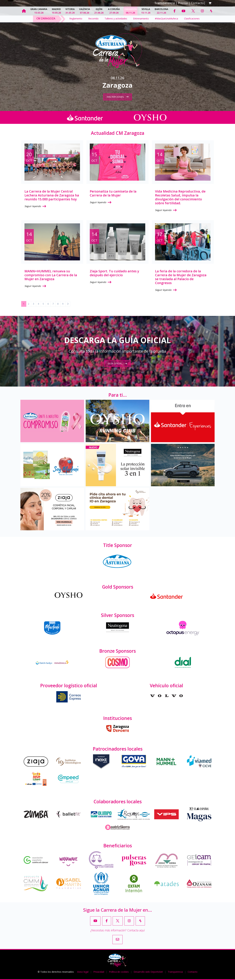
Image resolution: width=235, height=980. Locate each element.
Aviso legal (83, 972)
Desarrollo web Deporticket (148, 972)
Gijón (99, 11)
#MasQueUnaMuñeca (166, 19)
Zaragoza (130, 11)
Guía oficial (117, 363)
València (85, 11)
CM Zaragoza (46, 18)
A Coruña (114, 11)
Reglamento (76, 19)
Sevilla (146, 11)
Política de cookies (119, 972)
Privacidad (99, 972)
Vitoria (70, 11)
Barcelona (161, 11)
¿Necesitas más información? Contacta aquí (117, 930)
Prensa (183, 3)
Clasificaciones (192, 19)
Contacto (197, 3)
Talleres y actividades (116, 19)
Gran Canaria (39, 11)
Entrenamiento (141, 19)
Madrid (56, 11)
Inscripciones (118, 97)
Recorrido (93, 19)
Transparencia (165, 3)
